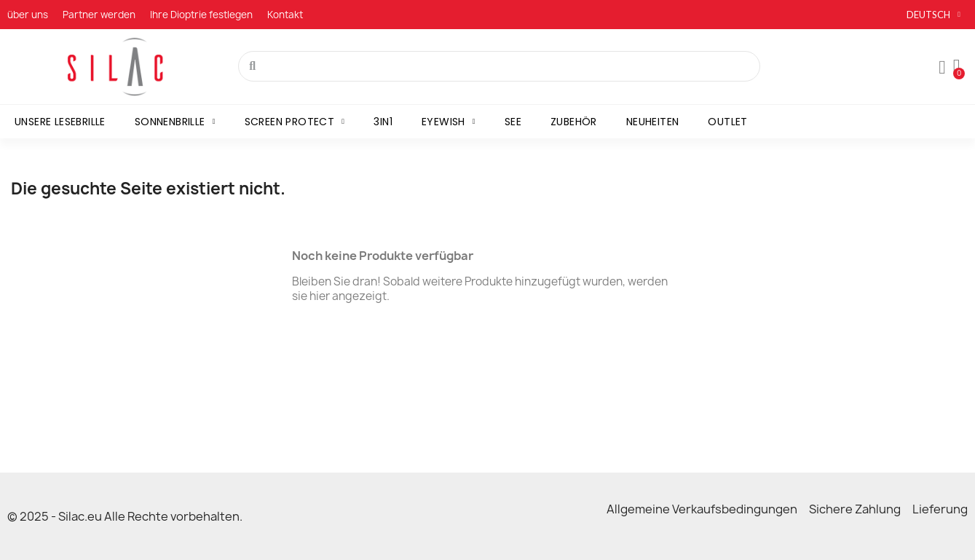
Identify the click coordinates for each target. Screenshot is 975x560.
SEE (513, 122)
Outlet (727, 122)
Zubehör (574, 122)
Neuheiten (653, 122)
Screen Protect (295, 122)
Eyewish (449, 122)
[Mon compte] (942, 68)
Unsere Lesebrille (60, 122)
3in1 (383, 122)
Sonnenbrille (175, 122)
